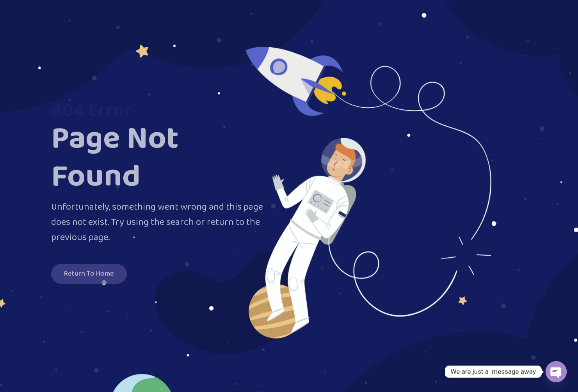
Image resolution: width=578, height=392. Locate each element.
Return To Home (89, 276)
